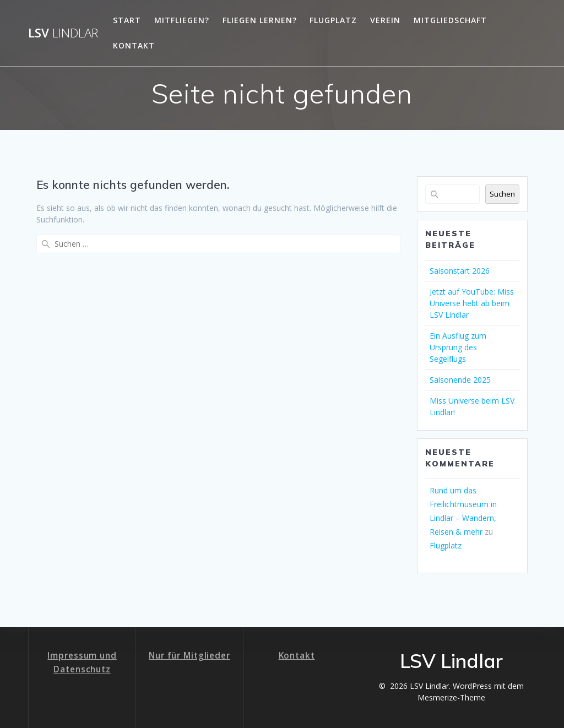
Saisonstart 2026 (460, 271)
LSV (63, 33)
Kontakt (134, 45)
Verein (385, 20)
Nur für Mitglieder (189, 656)
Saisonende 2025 (460, 380)
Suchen (502, 194)
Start (127, 20)
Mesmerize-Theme (451, 697)
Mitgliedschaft (450, 20)
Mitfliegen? (182, 20)
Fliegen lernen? (260, 20)
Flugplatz (333, 20)
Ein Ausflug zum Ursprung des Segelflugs (458, 347)
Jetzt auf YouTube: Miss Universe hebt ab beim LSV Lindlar (472, 303)
